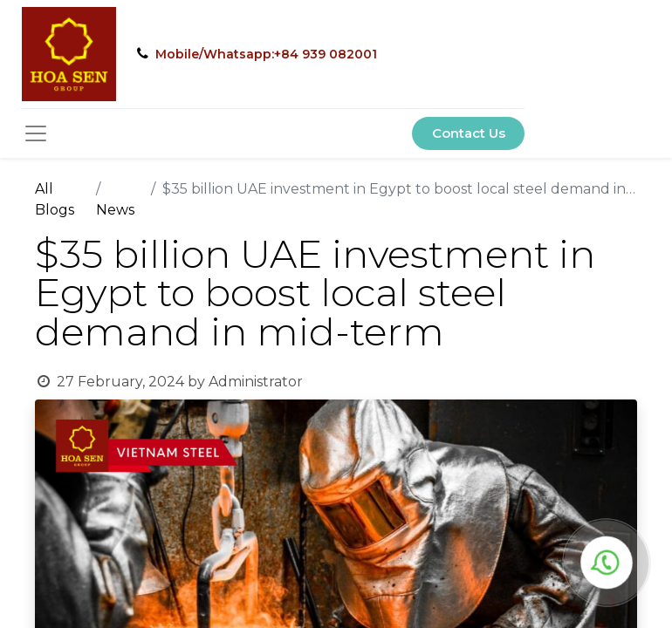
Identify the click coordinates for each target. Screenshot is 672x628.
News (115, 210)
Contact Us (469, 133)
